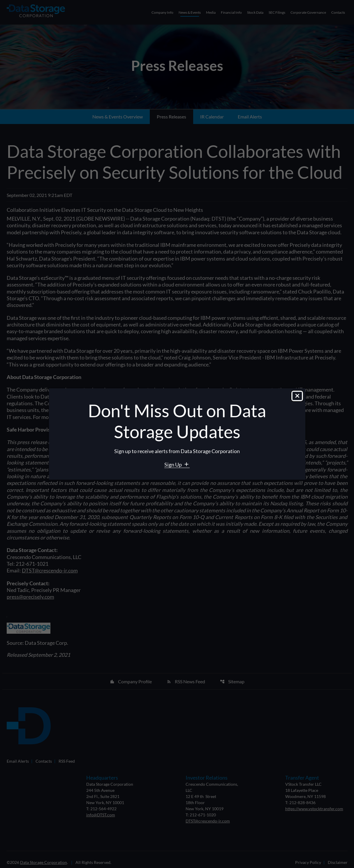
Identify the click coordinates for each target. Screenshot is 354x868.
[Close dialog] (297, 396)
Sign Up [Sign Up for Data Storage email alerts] (174, 464)
